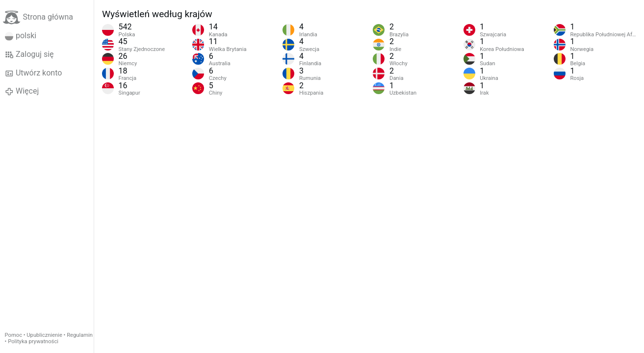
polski (21, 36)
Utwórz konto (34, 73)
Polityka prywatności (33, 341)
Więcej (22, 91)
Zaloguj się (29, 54)
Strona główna (38, 17)
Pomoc (13, 335)
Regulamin (80, 335)
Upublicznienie (44, 335)
